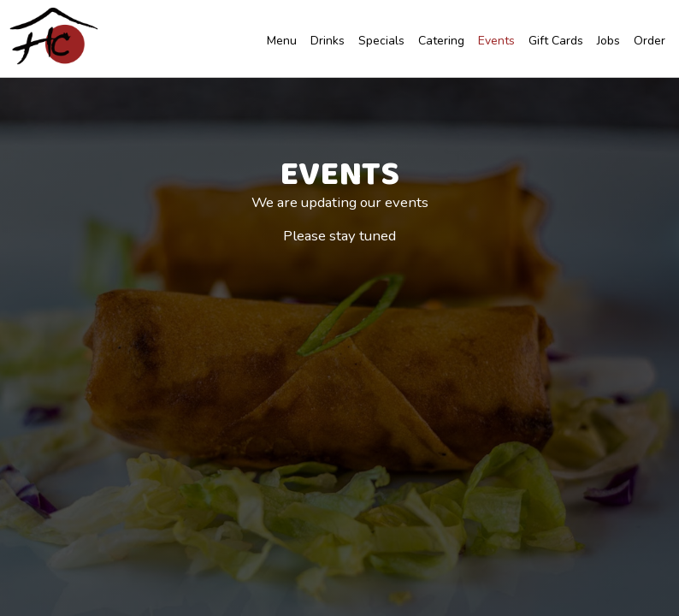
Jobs (607, 42)
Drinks (326, 42)
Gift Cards (554, 42)
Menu (280, 42)
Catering (440, 42)
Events (495, 42)
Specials (380, 42)
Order (648, 42)
